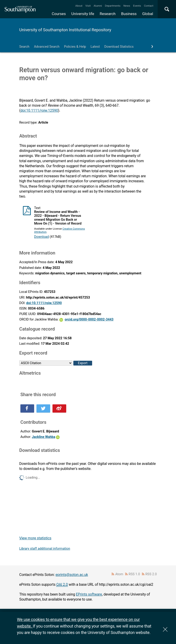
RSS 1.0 (134, 574)
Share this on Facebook (27, 408)
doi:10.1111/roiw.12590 (39, 110)
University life (83, 14)
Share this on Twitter (43, 408)
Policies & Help (75, 47)
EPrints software (89, 594)
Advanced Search (47, 47)
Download (41, 237)
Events (137, 6)
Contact (149, 6)
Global (148, 14)
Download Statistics (119, 47)
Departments (113, 6)
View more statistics (35, 538)
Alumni (98, 6)
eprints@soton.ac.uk (72, 575)
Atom (119, 574)
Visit (88, 6)
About (79, 6)
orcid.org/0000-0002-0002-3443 (89, 319)
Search (24, 47)
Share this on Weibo (59, 408)
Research (108, 14)
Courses (59, 14)
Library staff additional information (45, 549)
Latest (95, 47)
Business (129, 14)
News (127, 6)
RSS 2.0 (151, 574)
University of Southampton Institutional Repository (65, 30)
